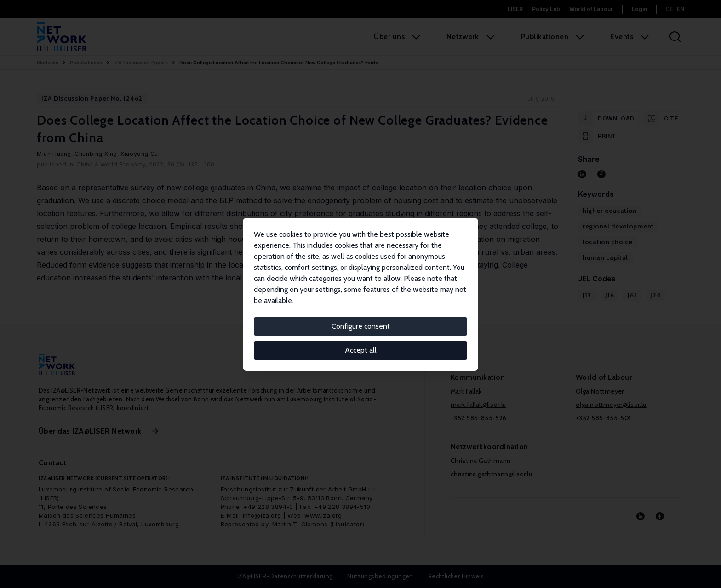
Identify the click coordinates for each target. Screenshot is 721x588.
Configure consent (361, 326)
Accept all (361, 350)
